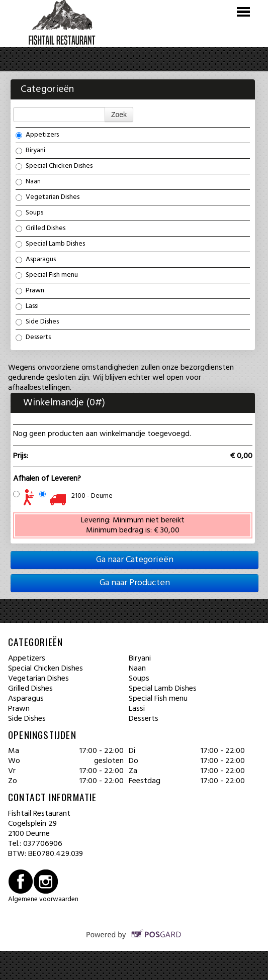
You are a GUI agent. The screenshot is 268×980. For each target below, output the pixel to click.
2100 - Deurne (92, 496)
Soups (29, 212)
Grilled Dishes (40, 228)
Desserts (33, 337)
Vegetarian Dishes (48, 197)
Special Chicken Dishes (54, 166)
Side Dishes (37, 321)
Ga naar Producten (135, 583)
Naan (28, 181)
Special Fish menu (47, 275)
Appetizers (37, 135)
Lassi (27, 306)
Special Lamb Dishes (50, 244)
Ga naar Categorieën (135, 560)
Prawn (30, 290)
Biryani (30, 150)
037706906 (43, 844)
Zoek (119, 115)
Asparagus (36, 259)
